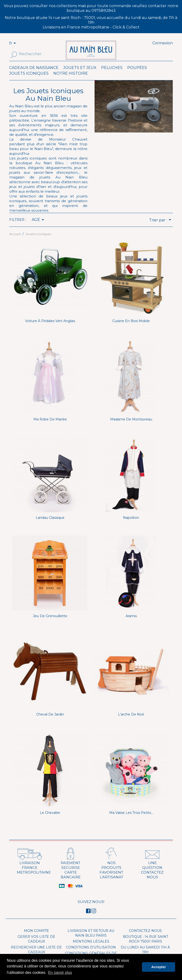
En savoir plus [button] (60, 973)
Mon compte (36, 938)
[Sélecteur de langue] (15, 44)
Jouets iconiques (29, 80)
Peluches (112, 75)
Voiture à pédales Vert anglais (50, 328)
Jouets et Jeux (80, 75)
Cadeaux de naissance (34, 75)
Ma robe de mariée (50, 426)
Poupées (137, 75)
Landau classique (50, 525)
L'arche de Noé (131, 721)
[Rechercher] (35, 54)
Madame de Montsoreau (131, 426)
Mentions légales (91, 948)
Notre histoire (71, 80)
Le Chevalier (50, 820)
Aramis (131, 623)
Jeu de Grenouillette (50, 623)
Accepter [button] (159, 967)
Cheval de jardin (50, 721)
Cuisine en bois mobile (131, 328)
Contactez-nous (145, 938)
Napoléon (131, 525)
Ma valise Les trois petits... (131, 820)
